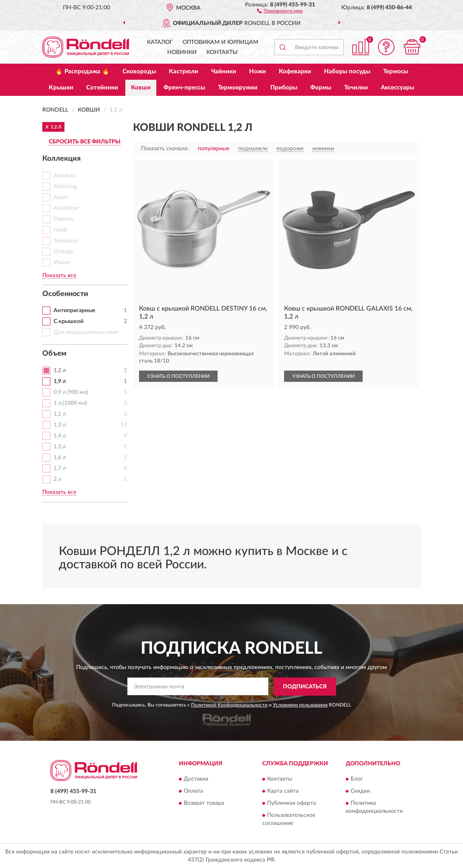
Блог (357, 779)
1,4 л (60, 436)
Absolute (65, 176)
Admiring (65, 186)
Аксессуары (398, 88)
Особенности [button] (65, 294)
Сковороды (139, 71)
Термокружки (238, 88)
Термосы (396, 71)
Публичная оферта (292, 804)
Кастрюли (184, 71)
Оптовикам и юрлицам (220, 42)
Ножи (257, 71)
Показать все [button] (59, 276)
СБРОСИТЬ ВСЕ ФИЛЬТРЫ (85, 142)
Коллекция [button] (61, 159)
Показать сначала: (165, 149)
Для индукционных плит (86, 332)
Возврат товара (204, 804)
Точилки (356, 88)
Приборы (284, 88)
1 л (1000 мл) (70, 403)
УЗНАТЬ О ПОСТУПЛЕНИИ (178, 376)
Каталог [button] (160, 42)
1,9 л (60, 381)
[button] (280, 10)
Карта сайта (283, 791)
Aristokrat (66, 208)
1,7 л (60, 468)
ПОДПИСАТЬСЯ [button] (305, 687)
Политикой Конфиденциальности (229, 705)
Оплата (193, 791)
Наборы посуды (347, 71)
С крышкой (69, 321)
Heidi (60, 230)
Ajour (61, 197)
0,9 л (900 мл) (71, 392)
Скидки (360, 791)
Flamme (63, 219)
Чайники (224, 71)
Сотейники (102, 88)
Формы (321, 88)
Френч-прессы (184, 88)
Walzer (62, 263)
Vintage (63, 252)
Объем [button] (54, 354)
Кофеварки (295, 71)
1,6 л (60, 458)
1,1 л (60, 414)
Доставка (196, 779)
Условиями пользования (300, 705)
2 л (57, 479)
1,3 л (60, 425)
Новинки (182, 52)
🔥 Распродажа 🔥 (82, 71)
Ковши (141, 88)
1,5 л (60, 447)
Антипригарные (74, 311)
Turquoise (66, 241)
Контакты (222, 52)
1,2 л (60, 371)
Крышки (61, 88)
